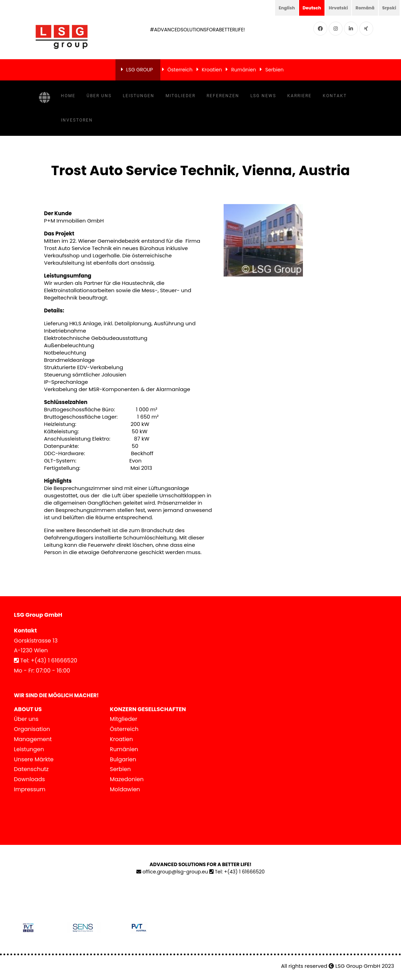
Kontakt (335, 96)
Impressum (30, 789)
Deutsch (304, 8)
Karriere (299, 96)
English (276, 8)
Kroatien (212, 70)
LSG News (263, 96)
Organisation (32, 729)
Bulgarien (123, 759)
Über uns (99, 96)
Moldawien (125, 789)
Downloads (29, 779)
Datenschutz (31, 769)
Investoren (77, 120)
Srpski (388, 8)
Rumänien (244, 70)
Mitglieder (181, 96)
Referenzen (223, 96)
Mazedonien (127, 779)
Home (68, 96)
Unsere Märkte (34, 759)
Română (362, 8)
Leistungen (139, 96)
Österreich (180, 70)
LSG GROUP (140, 70)
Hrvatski (332, 8)
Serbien (275, 70)
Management (33, 739)
